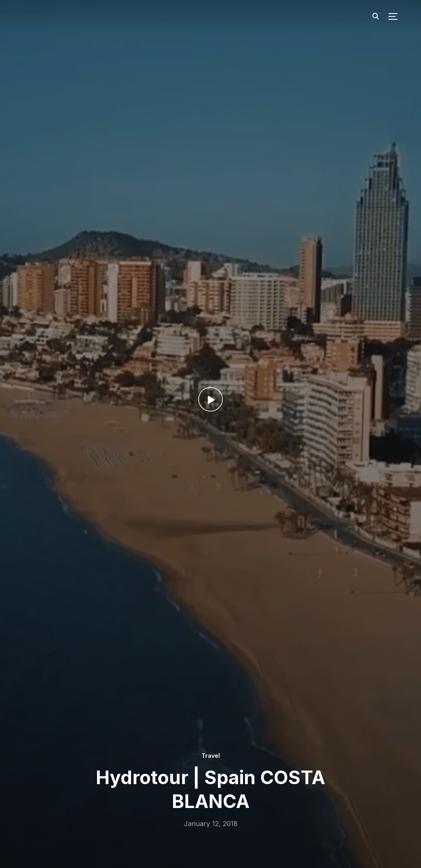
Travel (210, 755)
